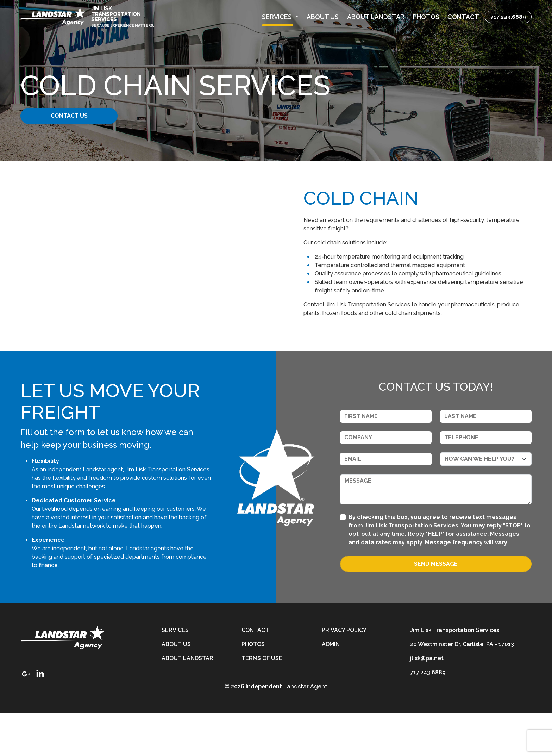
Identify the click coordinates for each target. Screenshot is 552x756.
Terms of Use (262, 701)
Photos (253, 687)
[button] (280, 17)
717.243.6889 (508, 17)
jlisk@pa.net (427, 701)
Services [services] (175, 673)
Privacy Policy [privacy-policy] (344, 673)
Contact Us (74, 116)
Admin (331, 687)
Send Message (436, 606)
